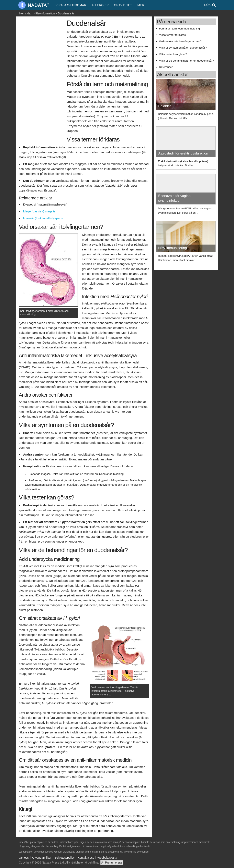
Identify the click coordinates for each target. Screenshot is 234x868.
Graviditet (123, 5)
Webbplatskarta (107, 858)
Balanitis (165, 106)
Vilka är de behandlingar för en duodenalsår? (186, 61)
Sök (208, 5)
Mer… (142, 5)
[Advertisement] (42, 81)
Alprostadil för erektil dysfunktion (183, 153)
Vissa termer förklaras (172, 35)
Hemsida (25, 13)
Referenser (166, 67)
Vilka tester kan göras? (173, 54)
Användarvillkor (42, 858)
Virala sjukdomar (71, 5)
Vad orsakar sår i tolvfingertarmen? (180, 41)
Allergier (100, 5)
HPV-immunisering (173, 248)
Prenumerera (113, 863)
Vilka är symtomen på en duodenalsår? (183, 48)
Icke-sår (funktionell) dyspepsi (43, 218)
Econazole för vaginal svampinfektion (175, 198)
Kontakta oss (86, 858)
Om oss (24, 858)
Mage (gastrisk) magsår (39, 211)
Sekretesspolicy (65, 858)
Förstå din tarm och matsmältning (179, 29)
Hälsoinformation (44, 13)
